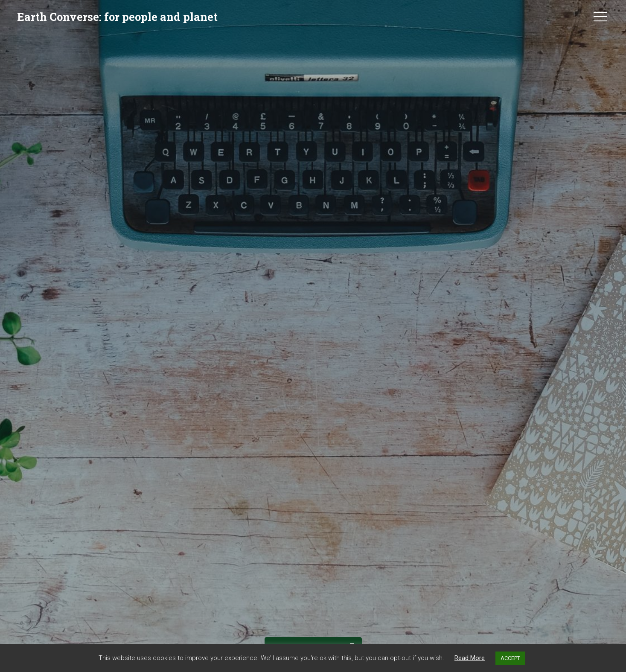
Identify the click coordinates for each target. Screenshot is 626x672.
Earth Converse (117, 17)
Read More (470, 658)
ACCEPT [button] (510, 658)
